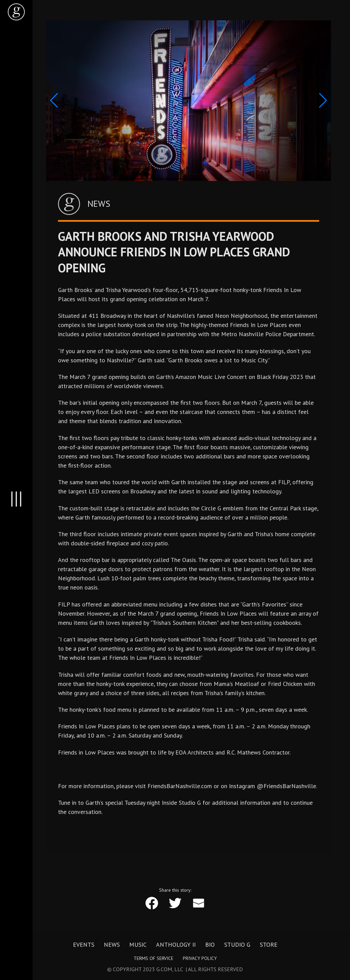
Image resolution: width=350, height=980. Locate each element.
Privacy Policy (200, 958)
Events (84, 945)
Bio (210, 945)
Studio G (237, 945)
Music (138, 945)
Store (269, 945)
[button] (54, 101)
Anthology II (176, 945)
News (112, 945)
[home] (16, 12)
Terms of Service (153, 958)
